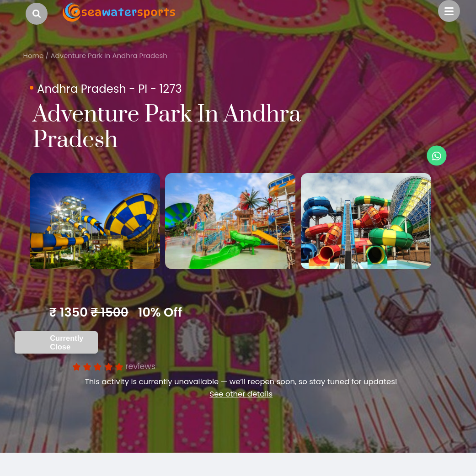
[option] (121, 233)
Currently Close (67, 367)
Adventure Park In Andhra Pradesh (109, 56)
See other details (241, 418)
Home (34, 56)
